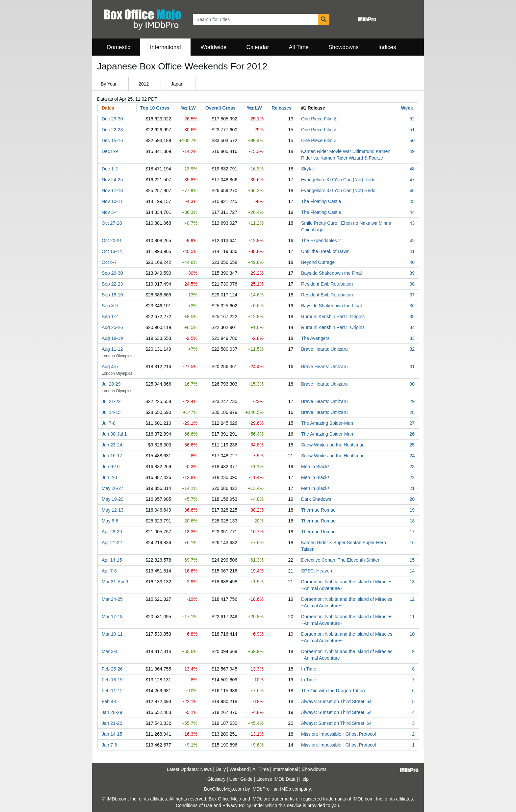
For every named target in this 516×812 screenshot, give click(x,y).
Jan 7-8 (109, 745)
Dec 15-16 (112, 140)
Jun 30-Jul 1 (114, 434)
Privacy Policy (237, 805)
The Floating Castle (321, 201)
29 (412, 401)
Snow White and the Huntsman (333, 445)
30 (412, 384)
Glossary (216, 779)
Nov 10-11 (112, 201)
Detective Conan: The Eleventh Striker (340, 560)
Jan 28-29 (112, 712)
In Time (309, 669)
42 (412, 241)
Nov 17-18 (112, 190)
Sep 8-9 (110, 306)
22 (412, 477)
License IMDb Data (276, 779)
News (206, 769)
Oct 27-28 (112, 223)
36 (412, 306)
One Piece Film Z (319, 119)
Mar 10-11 (112, 634)
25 (412, 445)
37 (412, 295)
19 (412, 510)
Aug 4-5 (110, 367)
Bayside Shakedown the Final (331, 273)
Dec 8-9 (110, 151)
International (166, 47)
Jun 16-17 (112, 456)
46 (412, 190)
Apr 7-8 (109, 571)
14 (412, 571)
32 (412, 349)
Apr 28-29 (112, 532)
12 (412, 599)
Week (407, 108)
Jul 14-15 (111, 412)
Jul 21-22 (111, 401)
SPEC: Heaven (317, 571)
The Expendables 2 (321, 241)
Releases (282, 108)
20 (412, 499)
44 (412, 212)
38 (412, 284)
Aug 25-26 (112, 327)
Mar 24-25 (112, 599)
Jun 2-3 (109, 477)
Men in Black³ (315, 467)
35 (412, 317)
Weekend (239, 769)
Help (304, 779)
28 (412, 412)
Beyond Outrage (318, 262)
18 (412, 521)
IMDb (285, 789)
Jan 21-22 (112, 723)
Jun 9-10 (111, 467)
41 (412, 251)
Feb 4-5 (110, 701)
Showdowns (344, 47)
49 (412, 151)
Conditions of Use (194, 805)
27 (412, 423)
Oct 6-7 (109, 262)
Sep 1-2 (110, 317)
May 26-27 (113, 488)
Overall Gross (220, 108)
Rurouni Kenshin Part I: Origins (333, 317)
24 (412, 456)
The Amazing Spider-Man (327, 423)
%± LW (188, 108)
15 (412, 560)
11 (412, 617)
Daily (221, 769)
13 (412, 582)
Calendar (258, 47)
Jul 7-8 (109, 423)
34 (412, 327)
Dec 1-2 (110, 169)
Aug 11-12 (112, 349)
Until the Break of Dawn (325, 251)
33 (412, 338)
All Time (299, 47)
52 (412, 119)
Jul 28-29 (111, 384)
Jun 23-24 (112, 445)
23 (412, 467)
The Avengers (315, 338)
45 (412, 201)
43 (412, 223)
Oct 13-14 (112, 251)
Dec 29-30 (112, 119)
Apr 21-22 (112, 543)
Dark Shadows (316, 499)
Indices (387, 47)
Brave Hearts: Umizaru (324, 349)
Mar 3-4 (110, 651)
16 (412, 543)
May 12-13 (113, 510)
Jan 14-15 (112, 734)
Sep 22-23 (112, 284)
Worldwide (213, 47)
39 (412, 273)
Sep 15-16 (112, 295)
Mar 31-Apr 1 (115, 582)
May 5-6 (110, 521)
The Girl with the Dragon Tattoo (333, 691)
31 (412, 367)
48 (412, 169)
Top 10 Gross (155, 108)
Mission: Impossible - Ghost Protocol (338, 734)
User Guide (241, 779)
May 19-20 (113, 499)
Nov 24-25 (112, 180)
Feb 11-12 (112, 691)
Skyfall (308, 169)
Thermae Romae (318, 510)
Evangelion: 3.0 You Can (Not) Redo (338, 180)
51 (412, 130)
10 (412, 634)
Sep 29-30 (112, 273)
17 (412, 532)
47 (412, 180)
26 (412, 434)
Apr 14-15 (112, 560)
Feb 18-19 (112, 680)
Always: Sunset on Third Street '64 (336, 701)
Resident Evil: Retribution (327, 284)
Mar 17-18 (112, 617)
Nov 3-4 (110, 212)
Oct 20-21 (112, 241)
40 (412, 262)
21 (412, 488)
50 (412, 140)
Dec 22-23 (112, 130)
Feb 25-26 (112, 669)
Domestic (119, 47)
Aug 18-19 (112, 338)
